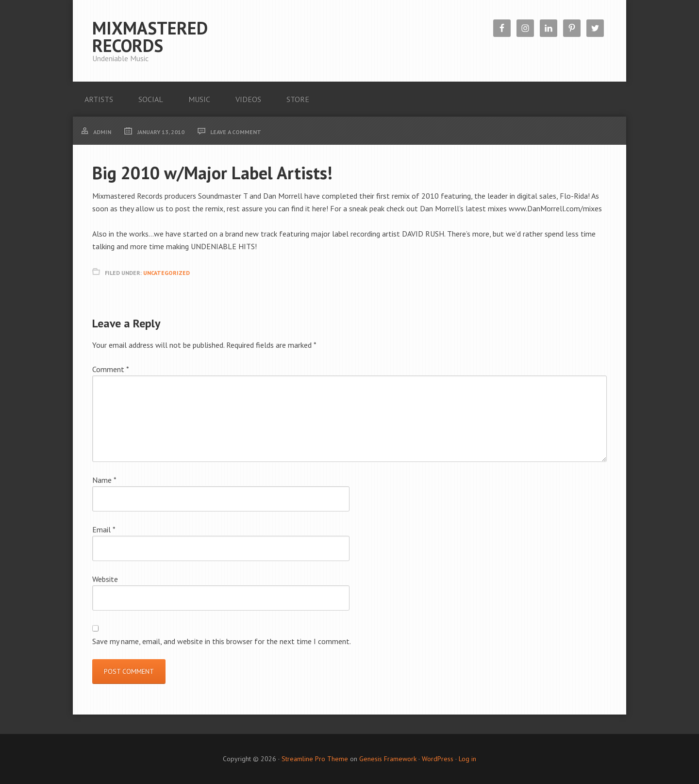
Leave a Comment (236, 132)
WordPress (438, 759)
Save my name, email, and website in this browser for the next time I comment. (222, 641)
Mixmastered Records (150, 37)
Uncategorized (166, 273)
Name (104, 480)
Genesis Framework (388, 759)
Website (105, 579)
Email (104, 529)
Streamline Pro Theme (315, 759)
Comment (111, 369)
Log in (467, 759)
